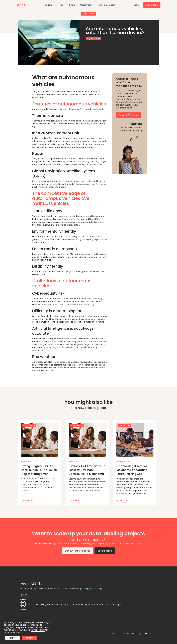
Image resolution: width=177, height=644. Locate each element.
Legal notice (143, 633)
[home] (22, 5)
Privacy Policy (38, 630)
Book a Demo (152, 5)
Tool (62, 5)
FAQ (154, 633)
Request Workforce (128, 115)
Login (136, 5)
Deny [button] (12, 638)
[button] (49, 5)
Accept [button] (29, 638)
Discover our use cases (78, 552)
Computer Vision (89, 14)
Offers (72, 5)
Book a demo (105, 552)
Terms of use (128, 633)
